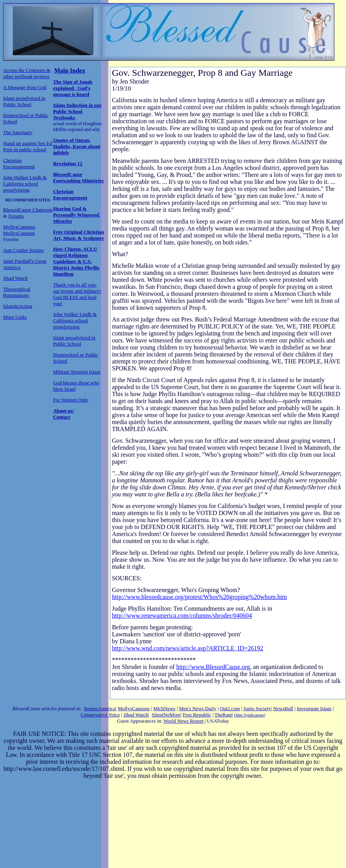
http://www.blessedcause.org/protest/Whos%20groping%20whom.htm (199, 597)
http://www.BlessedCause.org (213, 667)
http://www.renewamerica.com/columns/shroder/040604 (182, 616)
